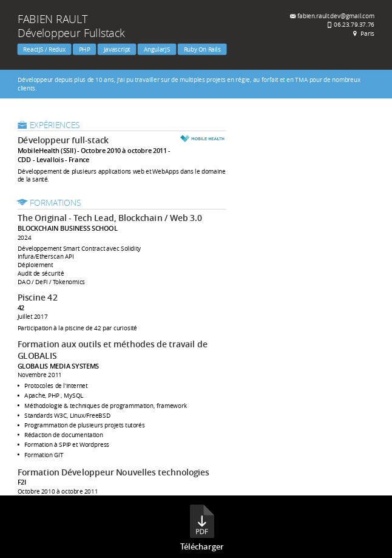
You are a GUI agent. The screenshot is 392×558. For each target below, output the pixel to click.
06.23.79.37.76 (354, 24)
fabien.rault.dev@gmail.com (336, 16)
